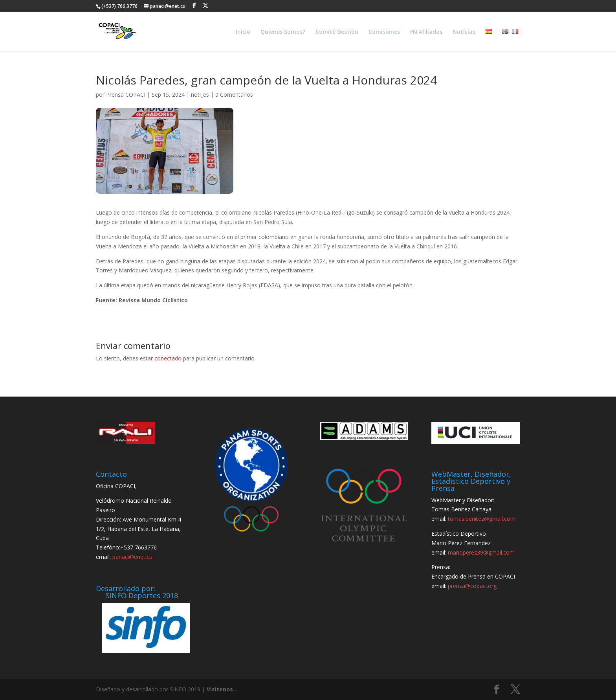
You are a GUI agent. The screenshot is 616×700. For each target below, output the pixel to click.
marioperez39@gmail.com (481, 552)
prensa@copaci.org (472, 586)
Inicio (243, 32)
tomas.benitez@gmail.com (482, 519)
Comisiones (384, 32)
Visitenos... (222, 689)
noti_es (200, 95)
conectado (168, 358)
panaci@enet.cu (132, 557)
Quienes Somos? (283, 32)
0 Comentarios (234, 95)
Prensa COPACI (126, 95)
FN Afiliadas (426, 32)
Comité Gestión (337, 32)
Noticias (464, 32)
